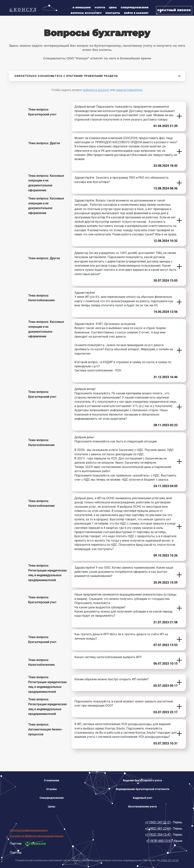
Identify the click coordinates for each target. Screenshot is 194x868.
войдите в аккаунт (96, 90)
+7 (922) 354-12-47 (158, 835)
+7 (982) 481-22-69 (158, 829)
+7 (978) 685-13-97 (159, 841)
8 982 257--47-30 (170, 860)
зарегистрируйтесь (129, 90)
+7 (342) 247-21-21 (158, 822)
